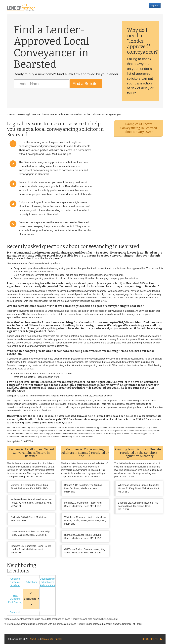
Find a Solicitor (86, 84)
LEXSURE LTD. (150, 639)
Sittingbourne (48, 582)
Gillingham (31, 582)
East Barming (15, 602)
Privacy (59, 639)
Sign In (155, 5)
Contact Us (47, 639)
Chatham (15, 579)
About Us (35, 639)
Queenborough (47, 579)
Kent (15, 595)
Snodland (15, 585)
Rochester (15, 582)
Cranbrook (15, 612)
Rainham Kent (48, 585)
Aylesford (15, 599)
